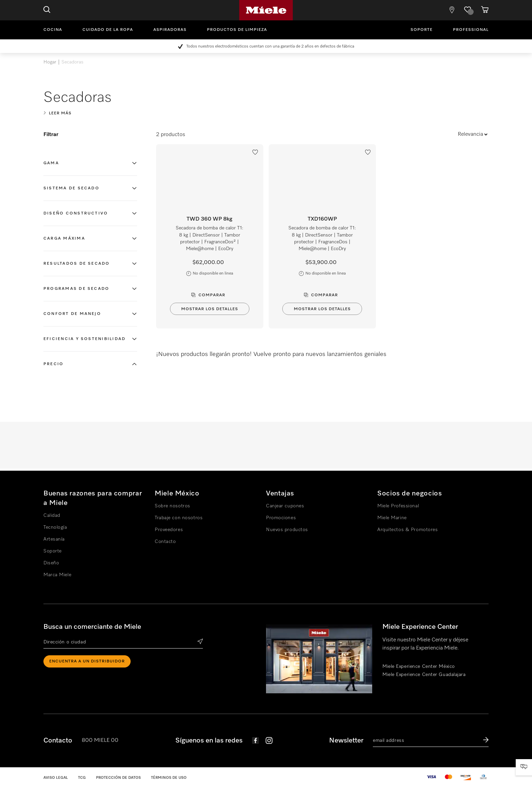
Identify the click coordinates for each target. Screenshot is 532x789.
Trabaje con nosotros (179, 518)
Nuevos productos (287, 530)
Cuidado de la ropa (108, 30)
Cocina (53, 30)
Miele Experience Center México (419, 666)
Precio (53, 364)
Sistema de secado (71, 188)
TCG (82, 778)
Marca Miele (57, 575)
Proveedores (169, 530)
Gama (51, 163)
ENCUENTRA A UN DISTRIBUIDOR (87, 661)
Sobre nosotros (173, 506)
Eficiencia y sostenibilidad (84, 339)
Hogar (50, 62)
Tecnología (55, 527)
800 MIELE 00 (100, 740)
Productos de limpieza (237, 30)
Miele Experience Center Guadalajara (424, 675)
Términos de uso (169, 778)
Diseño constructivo (76, 213)
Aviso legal (56, 778)
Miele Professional (398, 506)
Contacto (165, 542)
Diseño (51, 563)
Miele (266, 10)
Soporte (422, 30)
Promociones (281, 518)
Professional (471, 30)
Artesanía (54, 539)
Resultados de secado (77, 264)
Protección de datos (118, 778)
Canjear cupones (285, 506)
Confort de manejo (72, 314)
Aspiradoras (170, 30)
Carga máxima (64, 239)
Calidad (52, 515)
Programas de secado (76, 289)
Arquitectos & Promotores (407, 530)
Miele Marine (392, 518)
